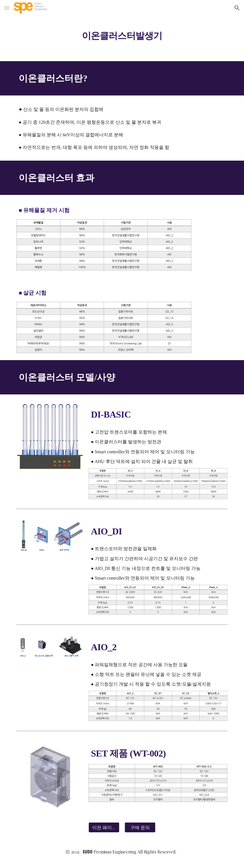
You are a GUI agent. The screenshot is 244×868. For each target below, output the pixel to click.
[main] (122, 33)
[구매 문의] (140, 827)
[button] (7, 8)
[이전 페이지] (104, 827)
